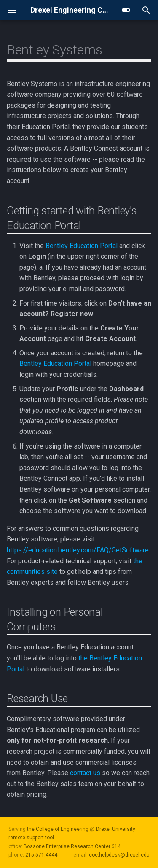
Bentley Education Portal (82, 246)
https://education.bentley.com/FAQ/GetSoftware (78, 550)
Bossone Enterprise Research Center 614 (72, 846)
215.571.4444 (41, 855)
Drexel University (116, 829)
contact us (85, 773)
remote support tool (31, 838)
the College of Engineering (58, 829)
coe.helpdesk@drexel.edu (119, 855)
